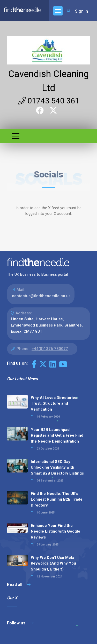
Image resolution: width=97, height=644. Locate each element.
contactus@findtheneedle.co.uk (41, 296)
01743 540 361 (49, 101)
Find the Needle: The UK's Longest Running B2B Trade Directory (57, 499)
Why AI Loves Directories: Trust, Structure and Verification (54, 403)
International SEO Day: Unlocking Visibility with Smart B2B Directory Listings (57, 467)
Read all (19, 585)
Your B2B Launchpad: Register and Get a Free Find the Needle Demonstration (57, 435)
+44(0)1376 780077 (50, 349)
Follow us (20, 623)
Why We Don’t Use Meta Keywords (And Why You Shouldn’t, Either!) (53, 563)
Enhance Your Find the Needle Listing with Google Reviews (55, 531)
